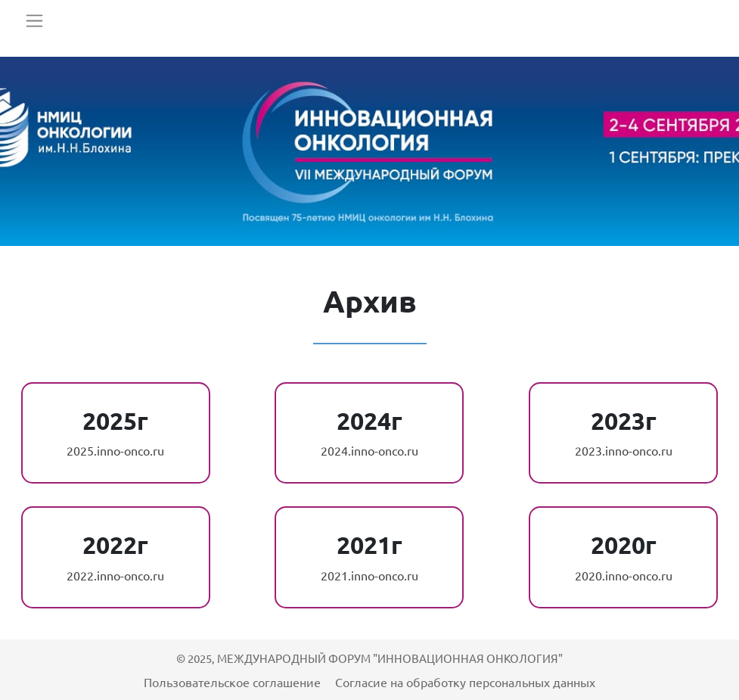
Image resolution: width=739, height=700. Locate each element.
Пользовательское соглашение (234, 682)
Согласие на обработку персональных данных (465, 682)
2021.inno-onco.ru (369, 575)
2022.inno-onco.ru (115, 575)
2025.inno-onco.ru (115, 450)
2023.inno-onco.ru (624, 450)
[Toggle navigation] (34, 21)
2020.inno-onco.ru (624, 575)
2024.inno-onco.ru (369, 450)
